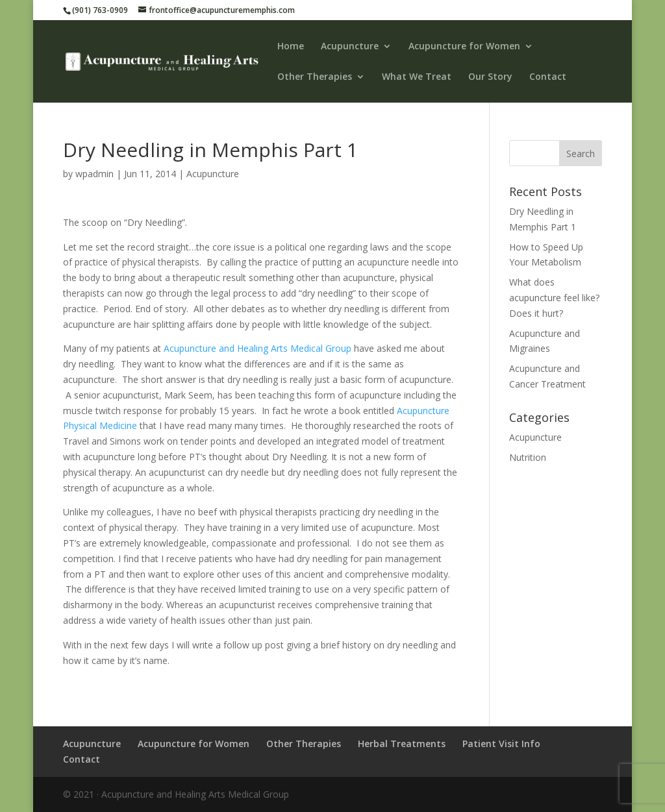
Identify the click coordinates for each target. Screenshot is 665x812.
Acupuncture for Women (464, 47)
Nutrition (528, 457)
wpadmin (94, 174)
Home (291, 47)
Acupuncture (350, 47)
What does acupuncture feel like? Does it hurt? (554, 298)
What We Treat (417, 77)
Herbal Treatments (402, 744)
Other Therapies (315, 77)
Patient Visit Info (501, 744)
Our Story (490, 77)
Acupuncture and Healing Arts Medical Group (257, 348)
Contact (548, 77)
